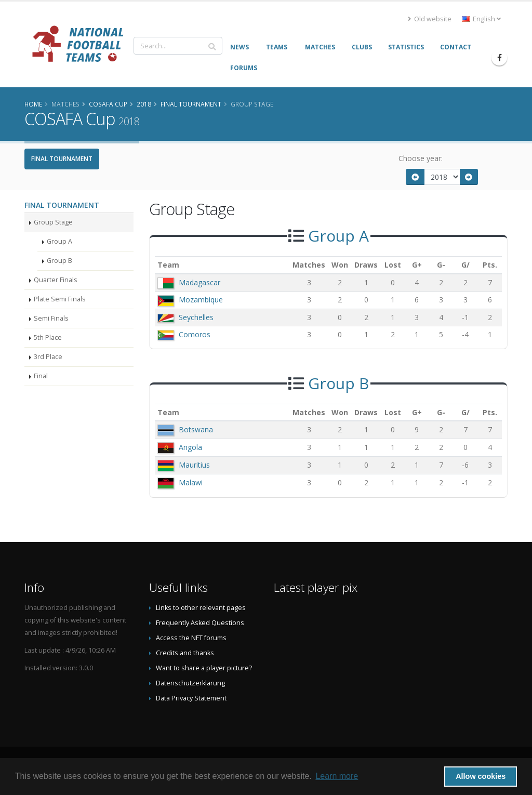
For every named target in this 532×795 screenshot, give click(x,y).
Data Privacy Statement (191, 698)
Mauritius (194, 465)
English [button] (481, 19)
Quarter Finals (56, 280)
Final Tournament (62, 159)
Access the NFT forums (191, 638)
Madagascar (199, 282)
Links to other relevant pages (201, 608)
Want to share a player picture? (204, 668)
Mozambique (201, 300)
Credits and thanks (185, 653)
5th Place (48, 337)
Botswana (196, 429)
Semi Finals (51, 318)
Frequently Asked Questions (200, 623)
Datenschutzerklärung (190, 683)
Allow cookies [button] (481, 776)
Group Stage (53, 222)
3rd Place (48, 357)
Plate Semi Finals (60, 299)
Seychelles (196, 317)
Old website (430, 19)
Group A (59, 241)
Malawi (191, 482)
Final (41, 376)
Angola (190, 447)
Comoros (195, 334)
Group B (59, 261)
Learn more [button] (337, 776)
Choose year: (421, 158)
